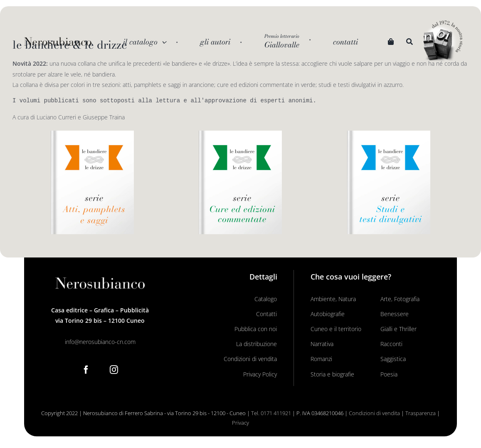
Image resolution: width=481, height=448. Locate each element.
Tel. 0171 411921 (271, 413)
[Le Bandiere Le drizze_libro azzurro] (389, 133)
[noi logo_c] (443, 42)
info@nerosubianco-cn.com (100, 342)
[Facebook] (86, 370)
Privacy (240, 423)
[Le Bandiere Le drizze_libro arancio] (92, 133)
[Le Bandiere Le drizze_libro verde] (240, 133)
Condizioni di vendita (374, 413)
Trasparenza (421, 413)
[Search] (409, 42)
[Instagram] (114, 370)
